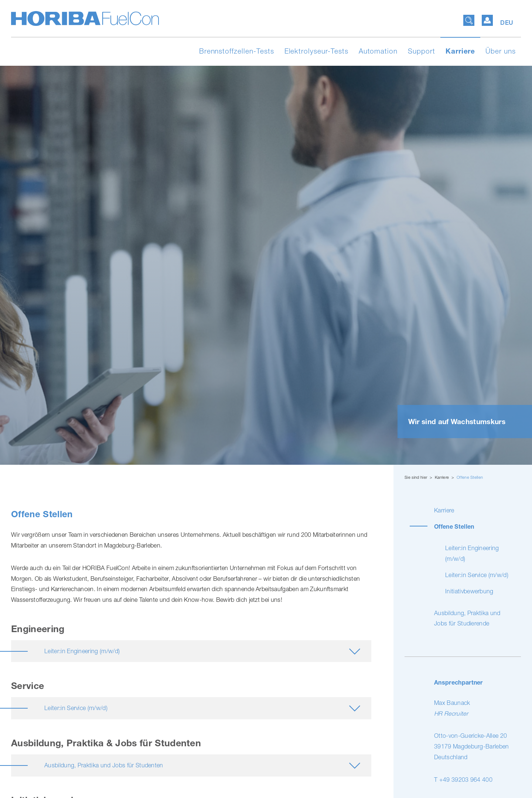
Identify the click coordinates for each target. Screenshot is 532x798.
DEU (507, 23)
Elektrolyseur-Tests (316, 51)
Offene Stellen (470, 477)
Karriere (461, 51)
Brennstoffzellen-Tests (237, 51)
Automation (378, 51)
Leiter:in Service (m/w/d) (477, 575)
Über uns (501, 51)
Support (422, 51)
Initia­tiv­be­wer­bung (469, 591)
